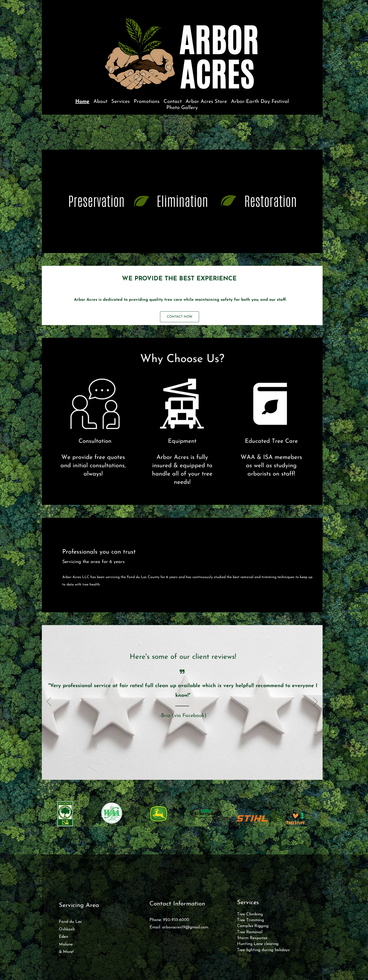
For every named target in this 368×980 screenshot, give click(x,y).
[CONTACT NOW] (180, 317)
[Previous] (49, 702)
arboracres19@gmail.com (185, 927)
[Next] (315, 702)
